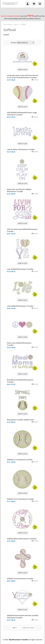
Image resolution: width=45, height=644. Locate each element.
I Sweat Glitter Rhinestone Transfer (21, 149)
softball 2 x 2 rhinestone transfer (20, 460)
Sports (16, 24)
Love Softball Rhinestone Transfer (20, 269)
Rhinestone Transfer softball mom (20, 420)
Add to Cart (23, 69)
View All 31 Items (28, 628)
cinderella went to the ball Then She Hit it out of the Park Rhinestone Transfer (23, 76)
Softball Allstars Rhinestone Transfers (22, 539)
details (36, 80)
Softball (23, 24)
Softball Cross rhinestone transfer (20, 579)
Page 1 (14, 628)
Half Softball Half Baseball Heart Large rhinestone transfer (22, 114)
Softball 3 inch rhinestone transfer (20, 499)
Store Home (8, 24)
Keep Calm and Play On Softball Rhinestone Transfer (19, 190)
